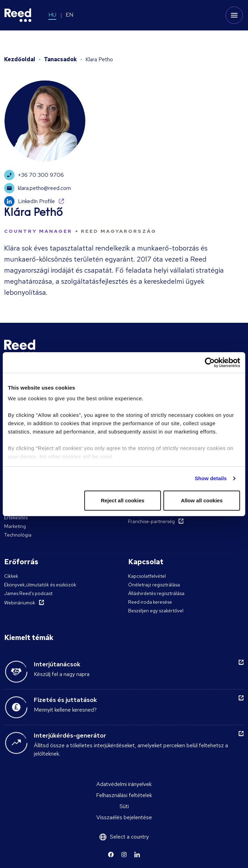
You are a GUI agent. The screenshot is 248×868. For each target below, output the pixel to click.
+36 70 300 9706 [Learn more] (34, 175)
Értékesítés (16, 518)
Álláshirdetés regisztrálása (156, 593)
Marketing (15, 526)
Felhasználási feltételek (124, 795)
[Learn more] (111, 855)
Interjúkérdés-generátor (70, 735)
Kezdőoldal (20, 59)
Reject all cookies (123, 500)
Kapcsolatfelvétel (147, 576)
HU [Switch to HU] (52, 15)
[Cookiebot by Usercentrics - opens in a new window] (210, 363)
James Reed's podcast (28, 593)
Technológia (18, 535)
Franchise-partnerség (151, 521)
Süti (124, 806)
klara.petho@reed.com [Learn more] (37, 188)
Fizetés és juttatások (65, 700)
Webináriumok (20, 603)
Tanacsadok (60, 59)
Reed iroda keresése (150, 602)
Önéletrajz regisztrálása (154, 585)
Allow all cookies (202, 500)
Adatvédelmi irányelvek (124, 784)
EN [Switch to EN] (69, 15)
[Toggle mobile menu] (234, 15)
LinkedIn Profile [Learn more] (30, 201)
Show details (211, 478)
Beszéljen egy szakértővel (156, 611)
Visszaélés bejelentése (124, 817)
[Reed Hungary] (18, 15)
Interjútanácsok (57, 664)
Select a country (129, 837)
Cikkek (11, 576)
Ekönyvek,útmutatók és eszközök (40, 585)
